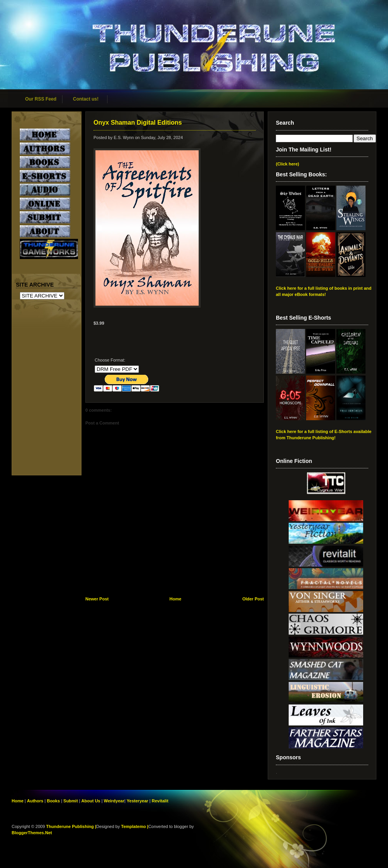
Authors (35, 801)
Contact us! (86, 99)
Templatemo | (135, 826)
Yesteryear (137, 801)
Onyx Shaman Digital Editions (138, 123)
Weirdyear (114, 801)
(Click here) (288, 164)
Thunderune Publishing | (71, 826)
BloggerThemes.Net (32, 833)
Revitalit (160, 801)
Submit (71, 801)
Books (54, 801)
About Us (91, 801)
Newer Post (97, 599)
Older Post (253, 599)
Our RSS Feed (41, 99)
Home (176, 599)
